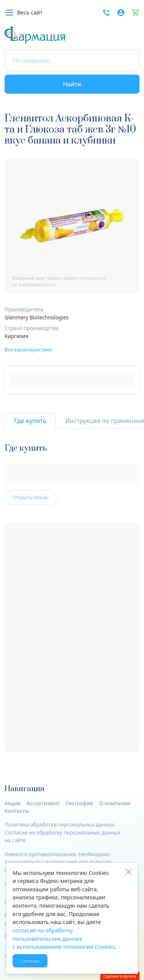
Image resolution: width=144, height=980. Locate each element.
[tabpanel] (72, 598)
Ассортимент (43, 803)
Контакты (17, 811)
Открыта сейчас (31, 497)
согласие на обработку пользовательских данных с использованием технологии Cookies (64, 939)
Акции (13, 803)
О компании (115, 803)
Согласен (30, 961)
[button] (24, 13)
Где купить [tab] (30, 421)
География (79, 803)
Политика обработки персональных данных (60, 824)
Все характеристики (28, 350)
